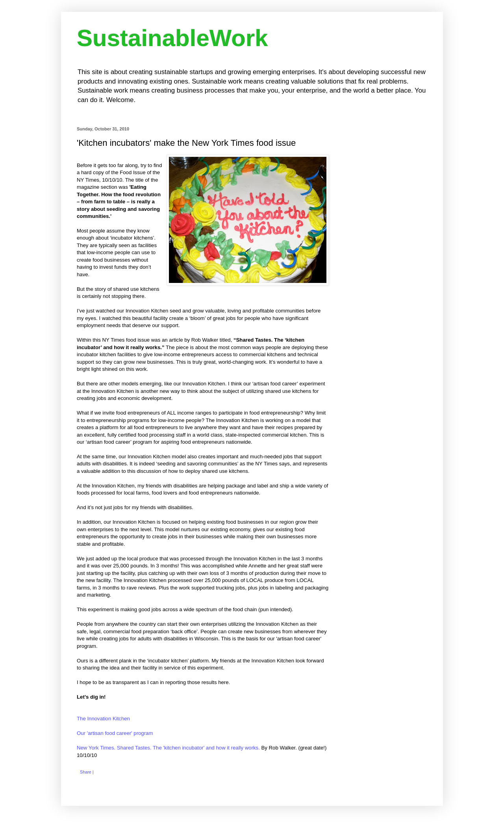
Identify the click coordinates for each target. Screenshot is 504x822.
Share (86, 772)
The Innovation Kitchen (103, 719)
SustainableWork (172, 38)
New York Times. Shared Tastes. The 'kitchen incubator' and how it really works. (168, 748)
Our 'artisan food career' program (115, 733)
